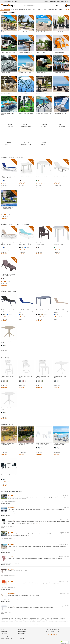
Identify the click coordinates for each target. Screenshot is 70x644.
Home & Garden (23, 9)
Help (58, 2)
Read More (35, 624)
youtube (57, 634)
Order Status (52, 2)
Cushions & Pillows (41, 9)
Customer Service (23, 629)
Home (46, 2)
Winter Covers (32, 9)
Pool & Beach (14, 9)
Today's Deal (66, 9)
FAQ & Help (4, 634)
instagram (54, 634)
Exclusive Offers (22, 632)
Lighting (60, 9)
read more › (39, 523)
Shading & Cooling (52, 9)
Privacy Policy (4, 636)
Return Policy (22, 634)
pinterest (51, 634)
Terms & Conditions (23, 636)
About (2, 629)
